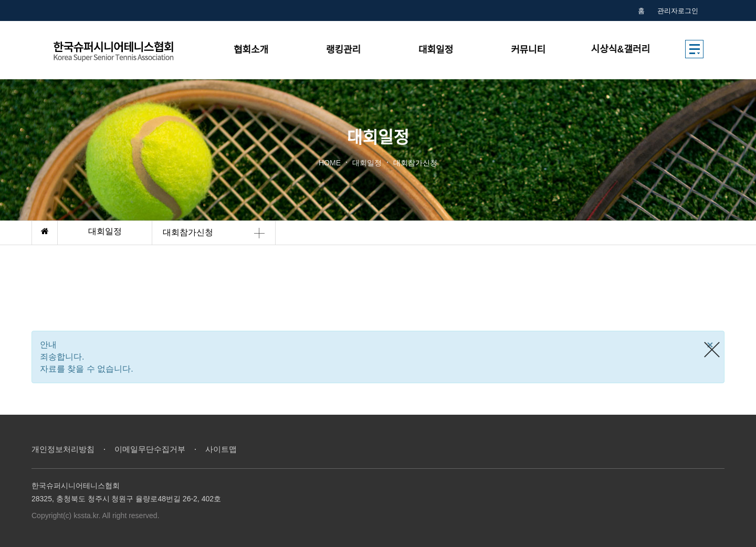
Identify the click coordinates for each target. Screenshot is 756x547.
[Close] (710, 345)
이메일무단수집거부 (150, 449)
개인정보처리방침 (63, 449)
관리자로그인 (678, 11)
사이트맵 (221, 449)
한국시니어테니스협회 (124, 50)
